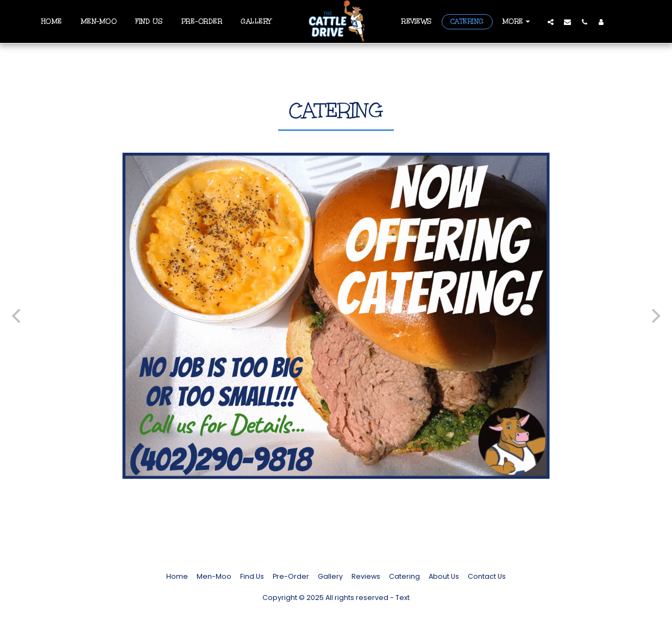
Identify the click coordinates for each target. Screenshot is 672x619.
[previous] (17, 316)
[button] (551, 22)
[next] (655, 316)
